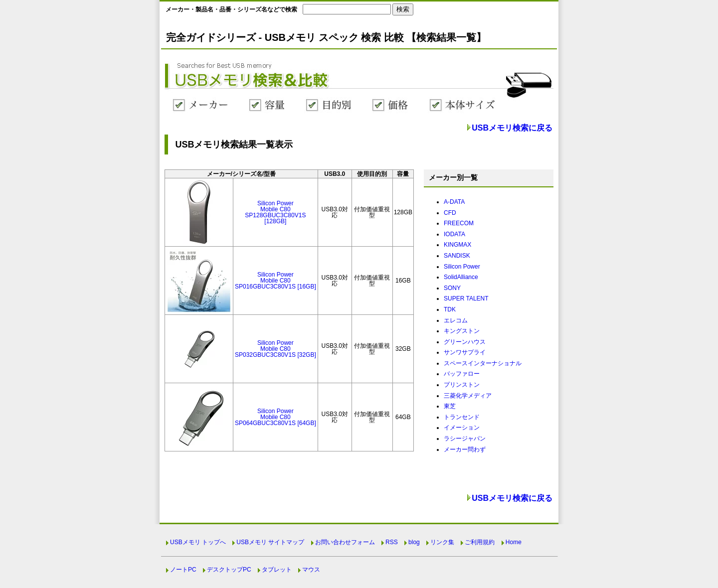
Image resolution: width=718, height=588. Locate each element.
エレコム (456, 320)
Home (514, 542)
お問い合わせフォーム (345, 542)
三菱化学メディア (468, 396)
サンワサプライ (465, 352)
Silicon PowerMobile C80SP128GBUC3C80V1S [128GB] (275, 212)
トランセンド (462, 417)
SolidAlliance (461, 277)
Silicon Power (462, 267)
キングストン (462, 331)
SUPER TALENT (466, 298)
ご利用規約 (480, 542)
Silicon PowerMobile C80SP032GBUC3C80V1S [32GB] (275, 349)
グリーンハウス (465, 342)
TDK (450, 309)
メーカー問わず (465, 449)
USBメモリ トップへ (198, 542)
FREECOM (459, 223)
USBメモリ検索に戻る (512, 128)
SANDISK (457, 256)
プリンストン (462, 385)
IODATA (454, 234)
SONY (452, 288)
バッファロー (462, 374)
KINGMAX (457, 245)
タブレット (277, 570)
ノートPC (183, 570)
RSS (392, 542)
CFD (450, 213)
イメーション (462, 428)
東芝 (450, 406)
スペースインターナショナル (483, 363)
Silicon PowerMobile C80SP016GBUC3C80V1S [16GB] (275, 281)
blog (414, 542)
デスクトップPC (229, 570)
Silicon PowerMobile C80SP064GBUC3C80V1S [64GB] (275, 417)
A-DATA (454, 202)
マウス (311, 570)
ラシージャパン (465, 439)
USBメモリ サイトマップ (270, 542)
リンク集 (442, 542)
